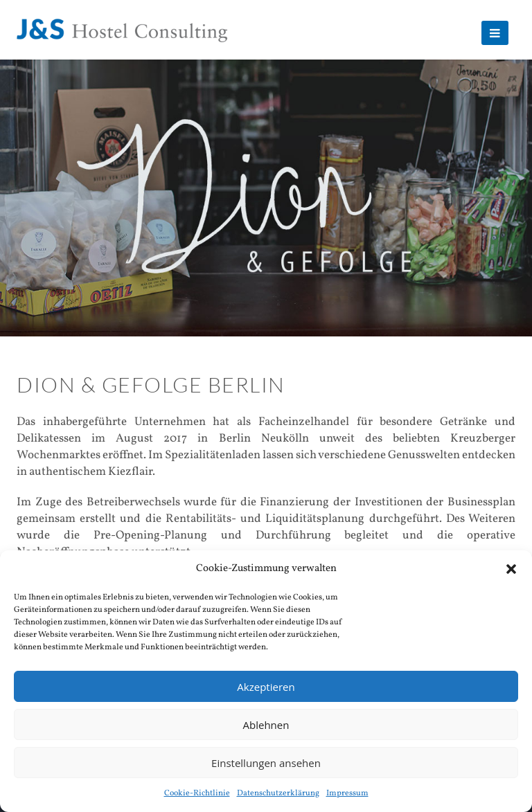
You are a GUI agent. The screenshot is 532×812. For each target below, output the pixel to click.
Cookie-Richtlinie (197, 793)
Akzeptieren (266, 687)
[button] (511, 569)
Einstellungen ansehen (266, 763)
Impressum (347, 793)
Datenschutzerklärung (278, 793)
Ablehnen (266, 725)
